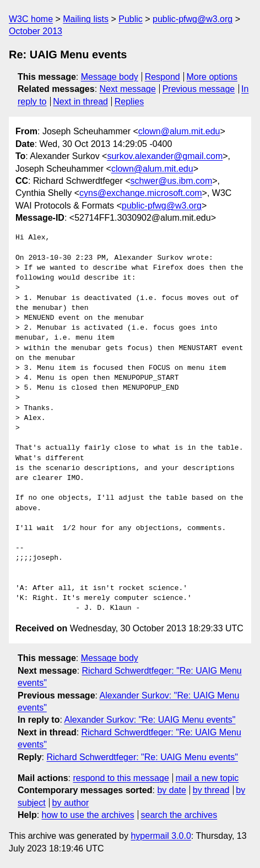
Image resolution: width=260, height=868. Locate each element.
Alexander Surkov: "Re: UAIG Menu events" (150, 720)
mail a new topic (207, 778)
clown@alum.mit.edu (179, 131)
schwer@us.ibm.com (172, 181)
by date (171, 790)
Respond (162, 77)
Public (131, 19)
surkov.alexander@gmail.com (165, 156)
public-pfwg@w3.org (193, 19)
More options (212, 77)
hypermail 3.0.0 (161, 836)
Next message (128, 89)
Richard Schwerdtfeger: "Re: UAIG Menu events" (142, 757)
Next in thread (80, 102)
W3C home (31, 19)
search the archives (179, 815)
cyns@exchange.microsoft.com (141, 193)
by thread (211, 790)
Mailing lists (86, 19)
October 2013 (36, 31)
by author (71, 803)
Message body (110, 77)
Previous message (199, 89)
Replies (129, 102)
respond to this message (121, 778)
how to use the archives (88, 815)
